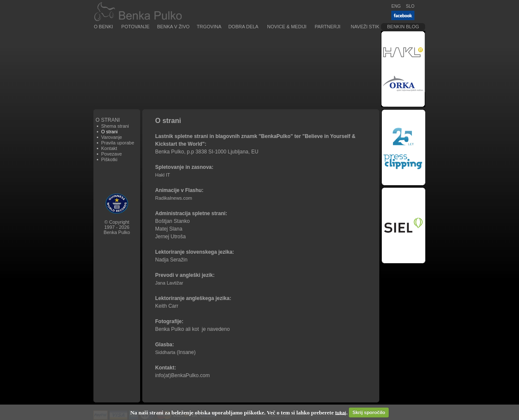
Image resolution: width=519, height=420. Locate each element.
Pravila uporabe (118, 143)
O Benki (103, 27)
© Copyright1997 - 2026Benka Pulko (117, 227)
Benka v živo (174, 27)
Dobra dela (243, 27)
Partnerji (327, 27)
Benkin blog (403, 27)
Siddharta (165, 352)
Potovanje (135, 27)
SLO (410, 6)
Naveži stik (365, 27)
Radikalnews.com (174, 198)
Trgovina (209, 27)
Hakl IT (163, 175)
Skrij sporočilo (369, 412)
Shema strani (115, 126)
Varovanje (112, 137)
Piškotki (109, 159)
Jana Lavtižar (169, 283)
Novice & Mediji (287, 27)
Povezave (111, 154)
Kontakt (109, 148)
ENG (396, 6)
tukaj (341, 412)
